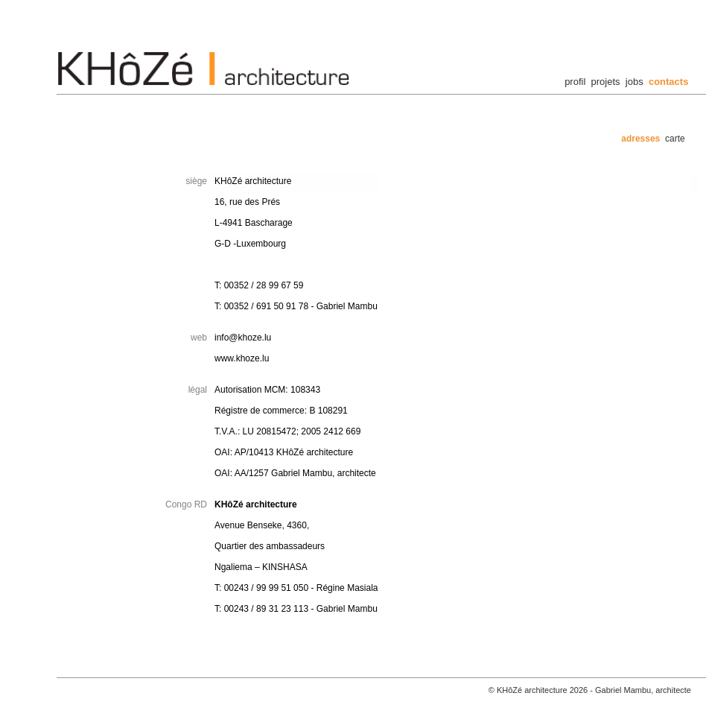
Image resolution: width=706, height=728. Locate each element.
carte (675, 139)
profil (575, 82)
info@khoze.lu (243, 338)
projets (606, 82)
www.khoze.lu (242, 358)
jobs (635, 82)
